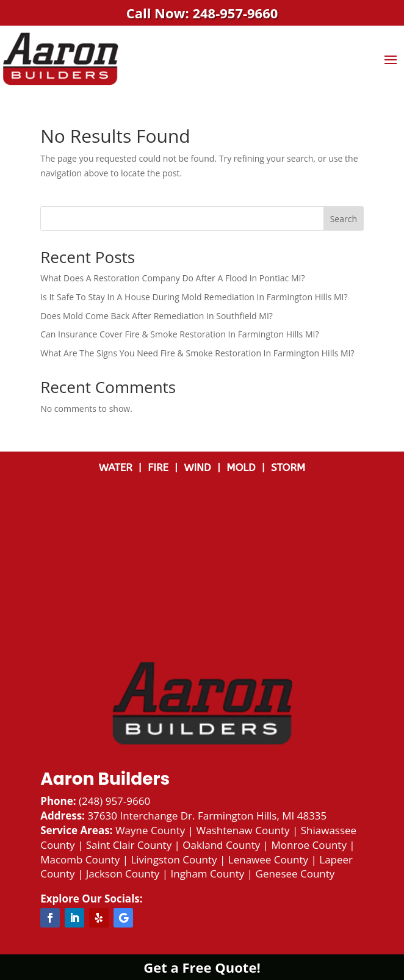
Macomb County (80, 859)
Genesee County (295, 874)
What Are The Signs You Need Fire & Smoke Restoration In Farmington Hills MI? (197, 353)
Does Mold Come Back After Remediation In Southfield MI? (157, 316)
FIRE (161, 467)
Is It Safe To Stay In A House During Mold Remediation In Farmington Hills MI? (194, 297)
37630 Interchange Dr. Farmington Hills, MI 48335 (207, 816)
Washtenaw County (243, 830)
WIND (200, 467)
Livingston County (174, 859)
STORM (288, 467)
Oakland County (221, 845)
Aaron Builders (105, 779)
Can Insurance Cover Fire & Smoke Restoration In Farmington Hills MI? (179, 334)
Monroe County (308, 845)
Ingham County (208, 874)
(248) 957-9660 (114, 801)
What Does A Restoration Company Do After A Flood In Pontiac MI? (172, 278)
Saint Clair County (129, 845)
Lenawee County (268, 859)
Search (344, 219)
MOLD (243, 467)
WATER (119, 467)
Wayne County (150, 830)
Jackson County (123, 874)
